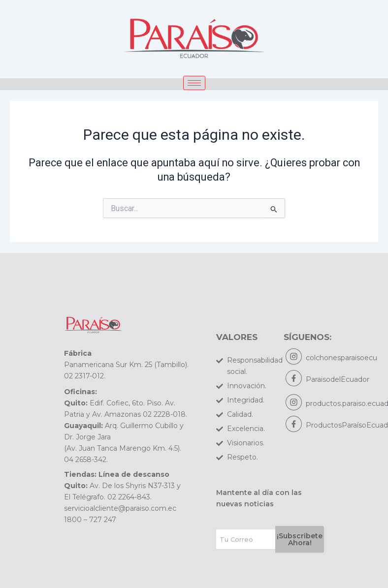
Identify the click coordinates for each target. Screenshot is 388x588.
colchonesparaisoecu (341, 358)
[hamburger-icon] (194, 83)
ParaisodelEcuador (338, 379)
